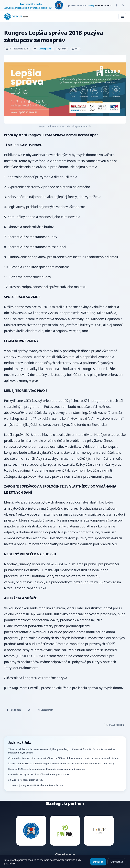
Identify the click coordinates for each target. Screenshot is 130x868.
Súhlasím (98, 862)
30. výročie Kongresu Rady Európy (26, 780)
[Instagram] (123, 5)
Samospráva (45, 49)
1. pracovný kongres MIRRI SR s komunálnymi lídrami (36, 785)
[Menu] (122, 16)
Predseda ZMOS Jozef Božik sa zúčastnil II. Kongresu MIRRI (39, 774)
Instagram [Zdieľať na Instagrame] (46, 710)
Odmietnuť (117, 862)
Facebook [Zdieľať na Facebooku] (14, 710)
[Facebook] (117, 5)
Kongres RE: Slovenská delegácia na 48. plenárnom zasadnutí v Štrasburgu (47, 769)
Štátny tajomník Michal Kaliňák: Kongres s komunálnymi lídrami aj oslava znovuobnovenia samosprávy (61, 763)
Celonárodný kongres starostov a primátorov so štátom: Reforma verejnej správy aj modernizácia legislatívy (64, 758)
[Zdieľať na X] (29, 710)
